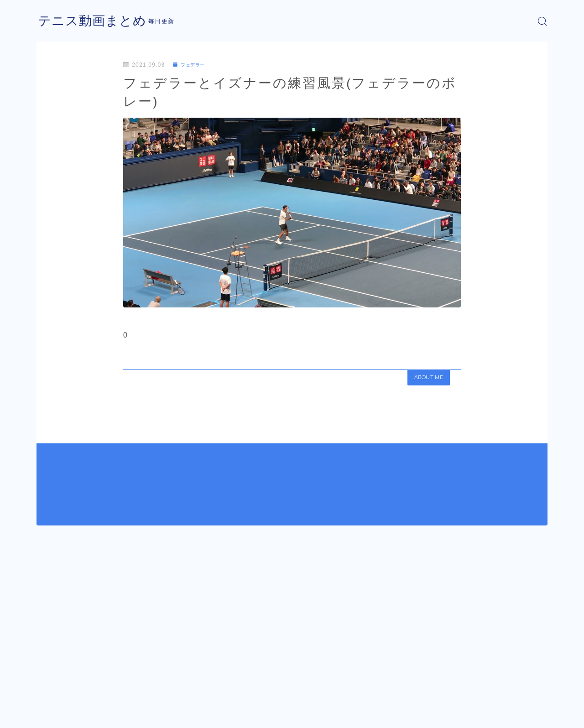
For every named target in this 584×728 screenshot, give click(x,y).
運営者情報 (52, 714)
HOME (47, 687)
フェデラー (192, 65)
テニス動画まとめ (96, 21)
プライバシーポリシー (114, 714)
